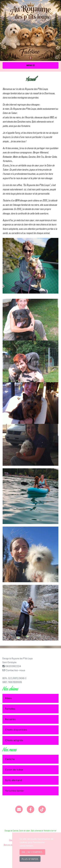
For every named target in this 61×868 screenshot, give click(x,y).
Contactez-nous (14, 670)
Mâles (8, 698)
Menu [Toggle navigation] (30, 65)
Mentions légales (10, 845)
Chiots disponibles (16, 730)
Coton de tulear (14, 770)
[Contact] (19, 809)
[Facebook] (30, 809)
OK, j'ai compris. (32, 852)
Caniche (10, 759)
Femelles (10, 709)
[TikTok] (42, 809)
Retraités (10, 719)
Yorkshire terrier (15, 791)
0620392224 (13, 666)
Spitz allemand (14, 780)
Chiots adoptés (14, 740)
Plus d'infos (30, 859)
